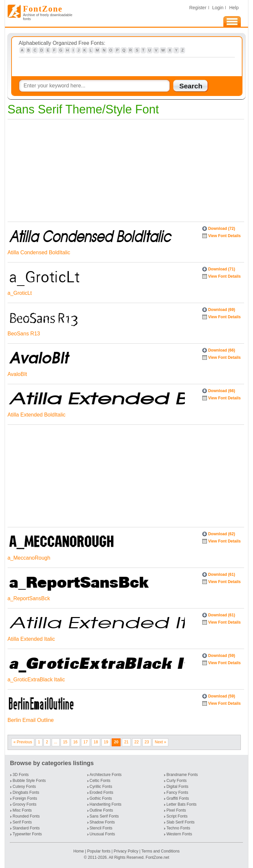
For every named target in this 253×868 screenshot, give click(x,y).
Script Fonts (177, 816)
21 (126, 742)
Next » (161, 742)
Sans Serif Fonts (104, 816)
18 (96, 742)
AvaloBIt (17, 374)
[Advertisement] (124, 169)
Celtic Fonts (100, 781)
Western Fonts (179, 834)
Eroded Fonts (101, 792)
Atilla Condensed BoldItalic (39, 252)
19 (106, 742)
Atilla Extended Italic (31, 639)
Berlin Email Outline (31, 720)
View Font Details (225, 236)
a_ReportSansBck (29, 598)
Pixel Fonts (176, 810)
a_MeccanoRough (29, 558)
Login (218, 8)
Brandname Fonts (182, 775)
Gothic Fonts (101, 798)
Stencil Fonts (101, 828)
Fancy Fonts (177, 792)
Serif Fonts (22, 822)
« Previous (23, 742)
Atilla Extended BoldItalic (37, 415)
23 (147, 742)
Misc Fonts (22, 810)
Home (79, 851)
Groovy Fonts (24, 804)
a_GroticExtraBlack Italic (36, 680)
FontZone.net (157, 857)
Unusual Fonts (102, 834)
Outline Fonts (101, 810)
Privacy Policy (126, 851)
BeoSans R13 (24, 334)
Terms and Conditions (160, 851)
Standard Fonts (26, 828)
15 (65, 742)
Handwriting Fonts (106, 804)
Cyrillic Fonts (101, 787)
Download (222, 229)
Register (198, 8)
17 (85, 742)
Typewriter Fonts (27, 834)
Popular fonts (99, 851)
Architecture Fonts (106, 775)
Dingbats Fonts (26, 792)
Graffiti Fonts (178, 798)
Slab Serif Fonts (180, 822)
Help (234, 8)
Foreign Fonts (25, 798)
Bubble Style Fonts (29, 781)
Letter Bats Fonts (181, 804)
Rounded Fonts (26, 816)
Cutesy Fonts (24, 787)
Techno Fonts (178, 828)
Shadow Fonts (102, 822)
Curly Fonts (176, 781)
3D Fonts (21, 775)
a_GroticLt (20, 293)
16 (75, 742)
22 (137, 742)
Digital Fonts (177, 787)
